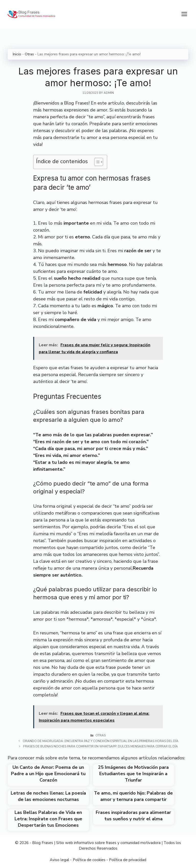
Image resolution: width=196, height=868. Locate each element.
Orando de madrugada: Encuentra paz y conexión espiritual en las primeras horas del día (101, 741)
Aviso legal (59, 860)
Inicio (17, 54)
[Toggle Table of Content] (96, 162)
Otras (29, 54)
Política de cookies (89, 860)
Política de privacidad (128, 860)
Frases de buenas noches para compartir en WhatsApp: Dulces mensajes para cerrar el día (101, 746)
